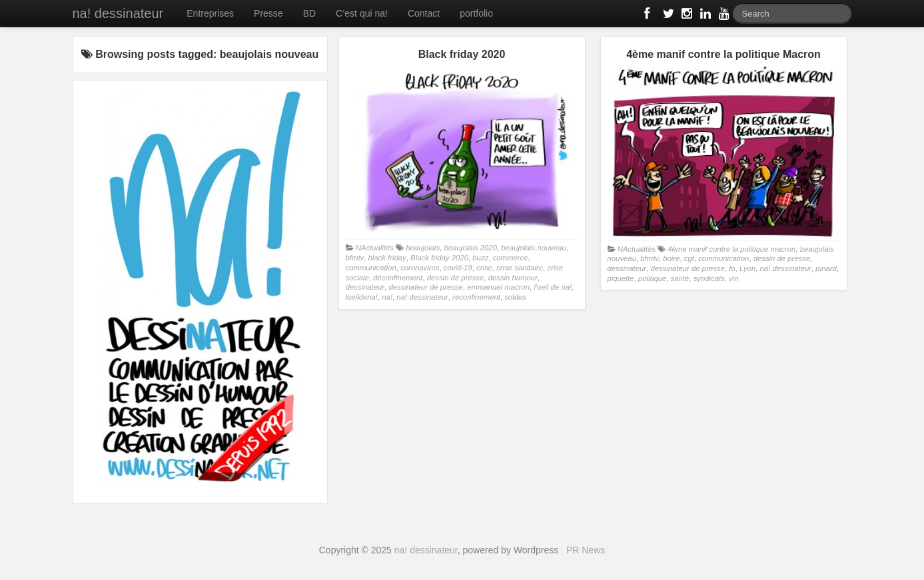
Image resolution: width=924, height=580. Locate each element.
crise (484, 268)
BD (309, 13)
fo (732, 268)
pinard (826, 268)
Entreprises (210, 13)
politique (652, 278)
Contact (424, 13)
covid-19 (458, 268)
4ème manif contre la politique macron (731, 249)
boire (671, 258)
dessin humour (513, 278)
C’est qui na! (362, 13)
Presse (268, 13)
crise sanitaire (520, 268)
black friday (387, 258)
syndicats (709, 278)
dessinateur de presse (425, 287)
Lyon (747, 268)
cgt (689, 258)
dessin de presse (456, 278)
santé (680, 278)
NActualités (375, 248)
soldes (515, 297)
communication (371, 268)
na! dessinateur (118, 13)
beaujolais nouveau (534, 248)
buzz (480, 258)
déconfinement (398, 278)
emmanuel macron (498, 287)
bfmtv (355, 258)
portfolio (476, 13)
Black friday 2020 (439, 258)
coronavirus (420, 268)
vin (733, 278)
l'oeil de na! (553, 287)
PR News (586, 550)
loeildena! (362, 297)
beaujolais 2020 (471, 248)
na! (387, 297)
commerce (511, 258)
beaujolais (423, 248)
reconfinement (476, 297)
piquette (621, 278)
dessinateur (365, 287)
